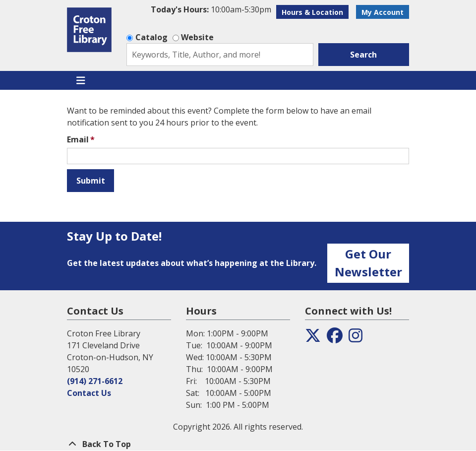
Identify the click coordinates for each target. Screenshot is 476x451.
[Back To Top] (238, 444)
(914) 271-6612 (95, 381)
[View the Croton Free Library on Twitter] (313, 338)
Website (197, 37)
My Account (383, 12)
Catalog (151, 37)
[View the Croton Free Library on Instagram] (356, 338)
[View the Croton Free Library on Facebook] (335, 338)
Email (78, 139)
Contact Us (89, 393)
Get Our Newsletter (368, 263)
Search (363, 55)
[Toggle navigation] (81, 80)
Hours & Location (312, 12)
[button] (211, 9)
